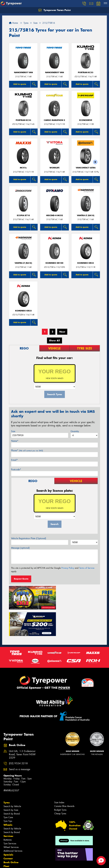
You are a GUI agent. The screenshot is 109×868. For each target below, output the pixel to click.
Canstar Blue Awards (64, 778)
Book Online (11, 834)
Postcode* (16, 469)
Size (13, 431)
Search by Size (11, 782)
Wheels (8, 797)
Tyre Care (8, 790)
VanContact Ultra (86, 168)
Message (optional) (20, 548)
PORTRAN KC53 (86, 72)
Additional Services (13, 823)
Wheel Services (11, 819)
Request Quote (21, 579)
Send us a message (20, 742)
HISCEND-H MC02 (54, 215)
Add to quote (20, 84)
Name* (15, 441)
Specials (8, 827)
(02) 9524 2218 (18, 736)
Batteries (8, 812)
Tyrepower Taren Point (54, 10)
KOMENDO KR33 (86, 263)
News (7, 846)
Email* (14, 460)
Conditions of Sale (38, 863)
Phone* (27, 450)
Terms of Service (87, 568)
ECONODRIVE (86, 120)
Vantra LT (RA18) (86, 215)
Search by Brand (12, 786)
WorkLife (54, 168)
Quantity (75, 431)
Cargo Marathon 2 (54, 120)
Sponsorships (11, 842)
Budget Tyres (60, 782)
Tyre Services (10, 816)
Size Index (59, 775)
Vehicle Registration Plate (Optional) (29, 538)
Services (8, 808)
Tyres (7, 775)
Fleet (6, 838)
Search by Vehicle (12, 778)
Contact (8, 831)
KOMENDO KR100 (54, 263)
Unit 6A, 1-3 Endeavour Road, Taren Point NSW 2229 (22, 727)
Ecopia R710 (23, 215)
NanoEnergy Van (23, 72)
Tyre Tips (8, 793)
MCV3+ (23, 168)
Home (13, 23)
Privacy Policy (68, 568)
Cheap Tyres (60, 786)
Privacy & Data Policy (20, 863)
